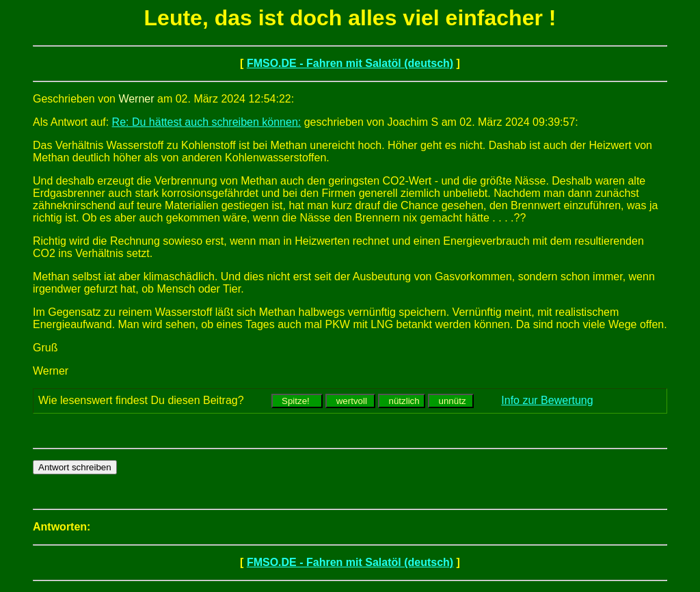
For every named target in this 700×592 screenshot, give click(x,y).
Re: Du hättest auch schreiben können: (207, 122)
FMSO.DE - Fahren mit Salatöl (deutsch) (350, 63)
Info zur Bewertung (547, 400)
